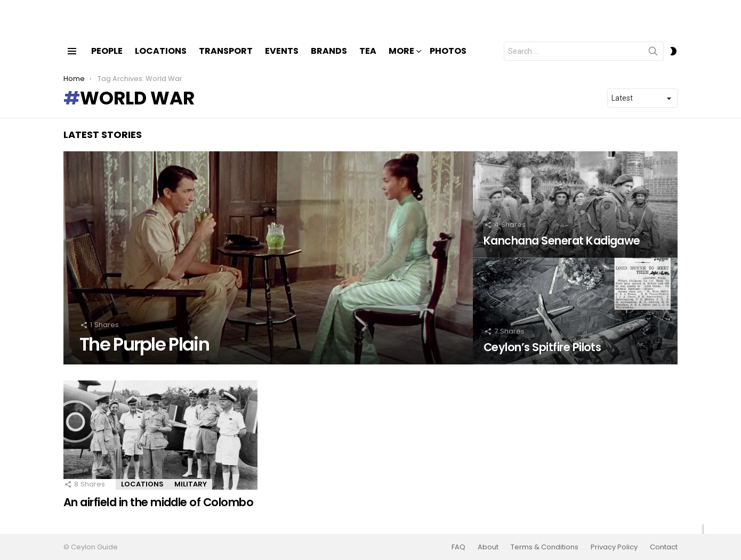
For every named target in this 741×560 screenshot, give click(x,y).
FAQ (458, 547)
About (488, 547)
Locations (161, 60)
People (107, 60)
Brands (329, 60)
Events (282, 60)
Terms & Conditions (545, 547)
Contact (664, 547)
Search (653, 62)
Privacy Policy (614, 547)
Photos (448, 60)
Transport (226, 60)
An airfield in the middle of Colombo (158, 511)
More (401, 61)
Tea (368, 60)
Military (191, 493)
